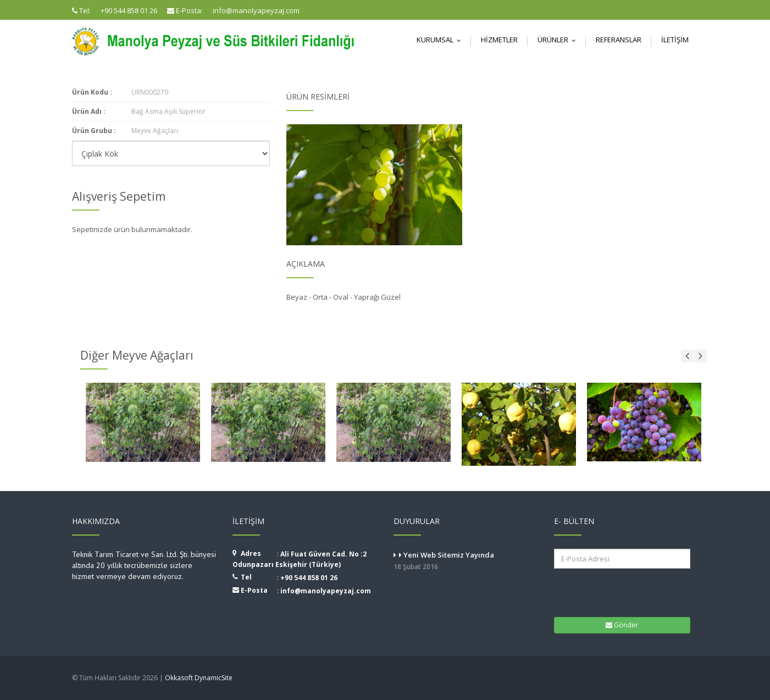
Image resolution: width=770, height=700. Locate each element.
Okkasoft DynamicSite (199, 678)
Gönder (622, 625)
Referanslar (619, 40)
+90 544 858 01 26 (309, 578)
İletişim (675, 40)
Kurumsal (441, 40)
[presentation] (622, 592)
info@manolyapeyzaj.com (326, 591)
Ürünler (559, 40)
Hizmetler (499, 40)
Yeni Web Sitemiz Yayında (466, 561)
